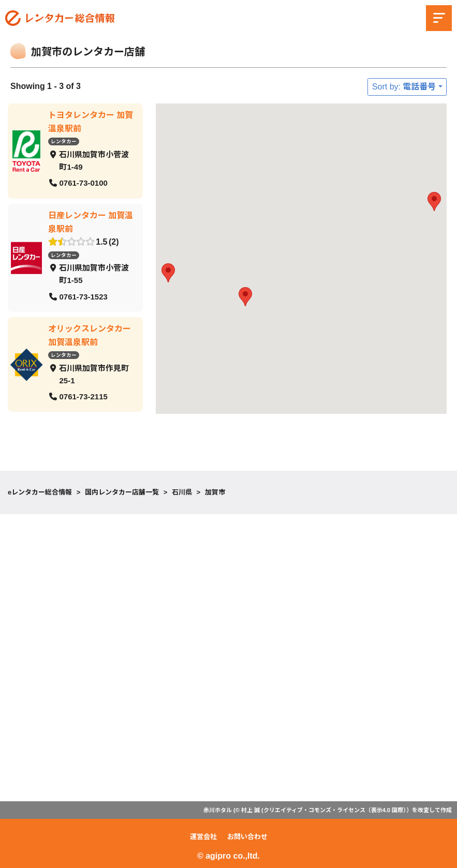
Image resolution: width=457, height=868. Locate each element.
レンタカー (64, 141)
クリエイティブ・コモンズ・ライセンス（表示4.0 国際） (335, 810)
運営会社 (203, 837)
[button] (168, 273)
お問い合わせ (247, 837)
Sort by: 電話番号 (404, 87)
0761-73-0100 (83, 183)
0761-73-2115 (83, 396)
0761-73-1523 (83, 296)
